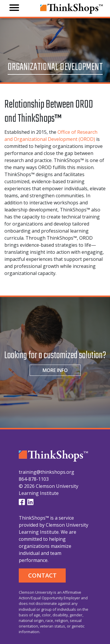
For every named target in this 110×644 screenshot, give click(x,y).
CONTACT (42, 575)
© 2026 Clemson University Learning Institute (49, 490)
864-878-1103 (34, 479)
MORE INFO (55, 370)
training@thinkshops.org (46, 472)
